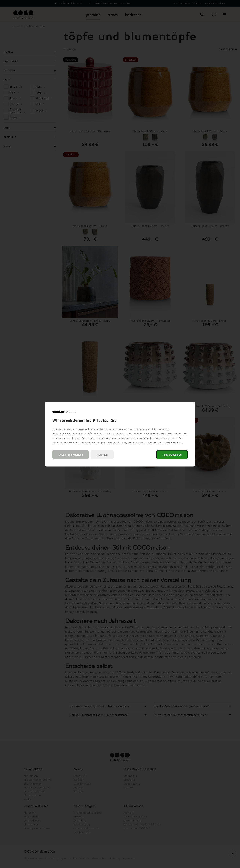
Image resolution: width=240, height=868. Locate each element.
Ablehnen (102, 455)
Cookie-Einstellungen (71, 455)
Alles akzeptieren (172, 455)
